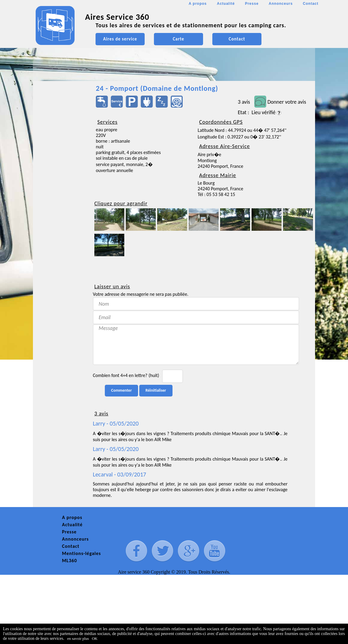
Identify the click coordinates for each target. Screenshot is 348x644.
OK (95, 638)
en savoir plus (78, 638)
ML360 (69, 561)
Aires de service (120, 39)
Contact (311, 4)
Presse (252, 4)
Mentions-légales (81, 553)
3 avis (244, 102)
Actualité (226, 4)
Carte (178, 39)
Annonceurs (281, 4)
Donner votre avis (287, 102)
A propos (198, 4)
